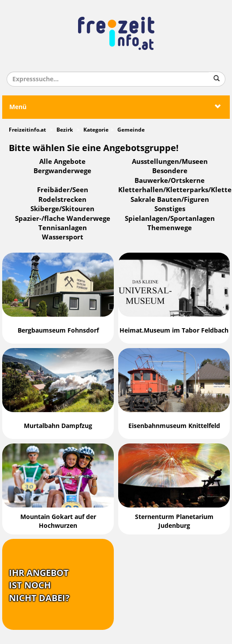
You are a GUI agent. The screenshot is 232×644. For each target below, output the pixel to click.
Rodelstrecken (62, 200)
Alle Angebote (62, 162)
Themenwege (170, 228)
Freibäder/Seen (63, 190)
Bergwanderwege (62, 171)
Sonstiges (170, 209)
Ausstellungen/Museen (170, 162)
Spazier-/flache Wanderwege (63, 219)
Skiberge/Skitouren (62, 209)
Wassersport (63, 237)
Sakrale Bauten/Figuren (170, 200)
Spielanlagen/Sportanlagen (170, 219)
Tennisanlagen (63, 228)
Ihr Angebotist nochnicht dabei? (39, 585)
